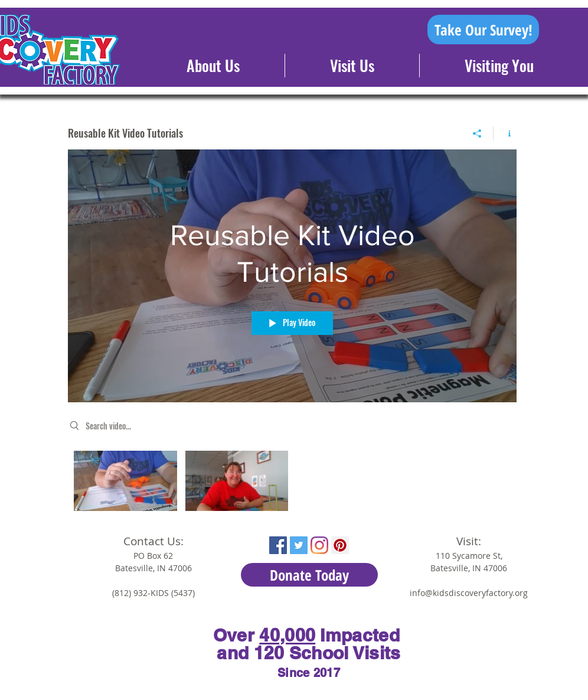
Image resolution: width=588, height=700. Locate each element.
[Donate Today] (309, 575)
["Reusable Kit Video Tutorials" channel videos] (292, 484)
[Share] (477, 134)
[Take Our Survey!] (483, 30)
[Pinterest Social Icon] (340, 545)
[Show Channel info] (505, 134)
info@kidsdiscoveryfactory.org (469, 593)
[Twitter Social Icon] (299, 545)
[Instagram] (319, 545)
